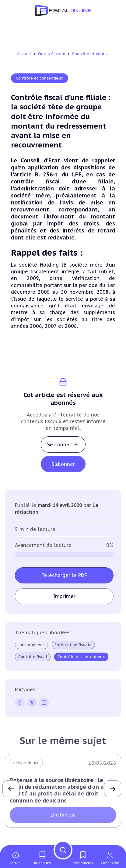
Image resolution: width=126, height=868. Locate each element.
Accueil (24, 54)
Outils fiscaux (52, 54)
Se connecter (63, 445)
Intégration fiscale (73, 645)
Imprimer (64, 596)
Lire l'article (63, 815)
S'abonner (63, 464)
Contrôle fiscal (33, 657)
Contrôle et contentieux (96, 54)
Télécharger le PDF (64, 575)
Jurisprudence (32, 645)
